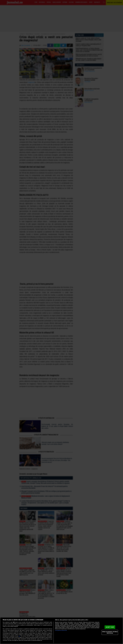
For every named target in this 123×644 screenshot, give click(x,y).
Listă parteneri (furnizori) (61, 630)
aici (19, 636)
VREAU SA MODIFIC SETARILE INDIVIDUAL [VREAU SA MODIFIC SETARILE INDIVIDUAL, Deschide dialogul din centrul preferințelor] (110, 632)
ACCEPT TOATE (110, 627)
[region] (61, 631)
